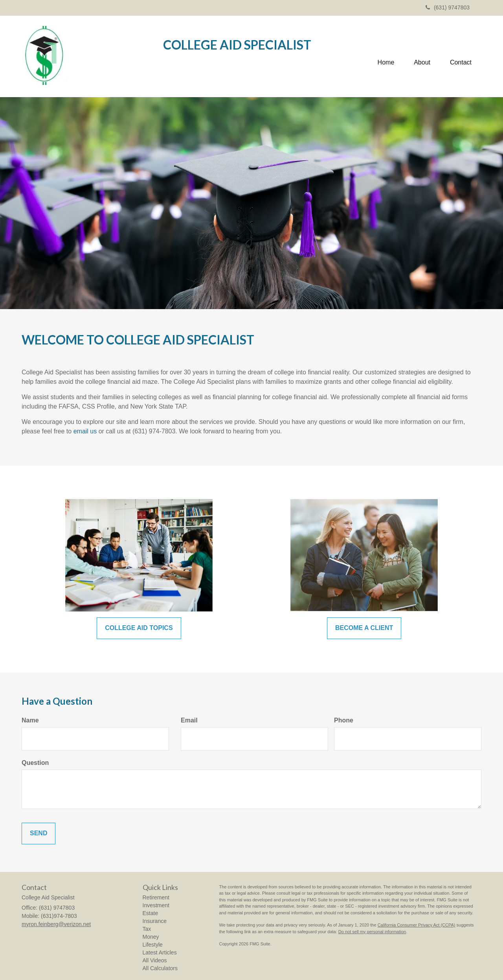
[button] (422, 57)
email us (85, 431)
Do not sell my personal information (372, 932)
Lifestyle (153, 945)
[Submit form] (39, 834)
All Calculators (160, 968)
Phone (344, 720)
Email (189, 720)
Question (35, 763)
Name (30, 720)
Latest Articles (160, 952)
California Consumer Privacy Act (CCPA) (417, 925)
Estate (151, 913)
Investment (156, 905)
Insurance (155, 921)
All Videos (155, 960)
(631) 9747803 (448, 7)
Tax (147, 929)
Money (151, 937)
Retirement (156, 897)
